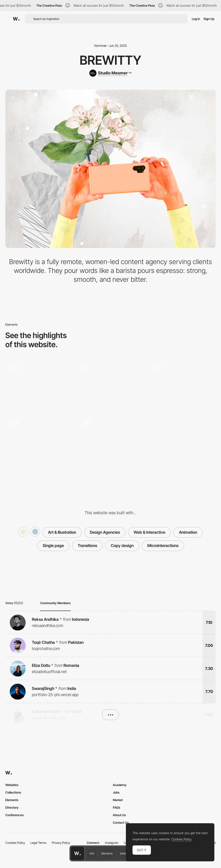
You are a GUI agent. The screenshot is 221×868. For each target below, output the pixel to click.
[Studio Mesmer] (110, 73)
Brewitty (110, 60)
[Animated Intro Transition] (111, 385)
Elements (107, 853)
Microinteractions (163, 546)
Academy (120, 785)
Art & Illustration (62, 532)
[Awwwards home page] (77, 853)
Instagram (112, 843)
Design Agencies (105, 532)
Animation (188, 532)
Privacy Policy (61, 843)
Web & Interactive (149, 532)
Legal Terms (38, 843)
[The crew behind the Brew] (182, 385)
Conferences (14, 815)
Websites (12, 785)
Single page (53, 546)
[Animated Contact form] (39, 385)
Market (118, 800)
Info (92, 853)
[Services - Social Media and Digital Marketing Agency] (111, 440)
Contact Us (121, 822)
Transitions (87, 546)
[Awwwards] (16, 19)
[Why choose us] (39, 440)
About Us (119, 815)
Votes (123, 853)
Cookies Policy (15, 843)
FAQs (116, 807)
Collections (13, 792)
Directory (12, 807)
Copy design (122, 546)
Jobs (116, 792)
